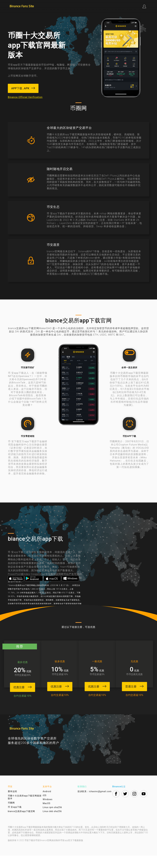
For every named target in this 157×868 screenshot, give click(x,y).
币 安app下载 (15, 819)
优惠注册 (22, 686)
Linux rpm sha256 (52, 820)
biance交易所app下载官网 (21, 824)
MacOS (46, 816)
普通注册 (135, 686)
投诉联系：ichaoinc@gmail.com (95, 804)
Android (47, 804)
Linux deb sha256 (52, 824)
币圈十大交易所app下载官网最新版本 (25, 809)
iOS (44, 808)
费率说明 (12, 804)
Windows (47, 812)
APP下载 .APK (24, 88)
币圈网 (11, 815)
